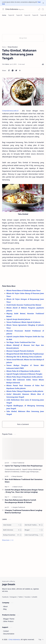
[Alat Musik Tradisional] (34, 525)
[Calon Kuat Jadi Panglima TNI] (34, 535)
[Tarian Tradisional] (19, 463)
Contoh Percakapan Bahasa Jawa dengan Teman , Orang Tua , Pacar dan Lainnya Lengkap (24, 491)
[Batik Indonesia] (12, 530)
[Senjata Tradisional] (19, 507)
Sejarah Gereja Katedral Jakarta (19, 319)
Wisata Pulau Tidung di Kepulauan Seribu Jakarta (25, 391)
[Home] (4, 15)
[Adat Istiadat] (12, 525)
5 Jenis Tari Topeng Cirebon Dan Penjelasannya (24, 466)
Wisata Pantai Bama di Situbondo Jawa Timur (24, 290)
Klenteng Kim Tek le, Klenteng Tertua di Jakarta (24, 357)
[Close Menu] (43, 3)
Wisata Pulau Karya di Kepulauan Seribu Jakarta (25, 377)
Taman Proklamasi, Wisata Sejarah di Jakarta (24, 322)
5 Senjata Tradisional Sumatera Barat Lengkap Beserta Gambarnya (24, 511)
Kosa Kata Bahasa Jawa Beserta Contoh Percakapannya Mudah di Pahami (20, 501)
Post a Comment (23, 424)
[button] (39, 9)
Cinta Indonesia (12, 9)
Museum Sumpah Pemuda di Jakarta (20, 351)
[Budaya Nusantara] (12, 535)
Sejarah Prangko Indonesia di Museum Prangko (24, 374)
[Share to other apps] (20, 70)
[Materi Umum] (18, 487)
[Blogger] (34, 530)
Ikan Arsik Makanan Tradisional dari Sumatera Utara (24, 481)
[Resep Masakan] (17, 476)
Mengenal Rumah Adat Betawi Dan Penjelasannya (25, 354)
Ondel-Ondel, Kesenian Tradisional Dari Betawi (24, 305)
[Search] (43, 9)
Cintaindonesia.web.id (10, 111)
